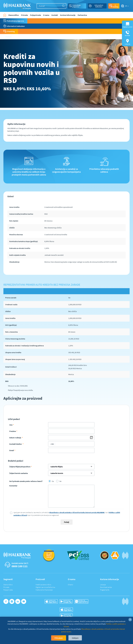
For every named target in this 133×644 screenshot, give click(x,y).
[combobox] (71, 467)
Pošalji (67, 522)
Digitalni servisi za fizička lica (45, 587)
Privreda (6, 587)
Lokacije (103, 585)
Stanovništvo (8, 585)
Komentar (13, 486)
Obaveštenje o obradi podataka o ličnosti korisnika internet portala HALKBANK (77, 512)
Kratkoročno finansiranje (44, 590)
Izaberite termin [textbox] (57, 473)
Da (51, 481)
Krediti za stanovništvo (43, 585)
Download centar (106, 587)
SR (126, 6)
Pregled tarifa (105, 590)
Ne (59, 481)
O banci (70, 585)
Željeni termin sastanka (19, 473)
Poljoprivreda (8, 590)
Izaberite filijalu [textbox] (57, 467)
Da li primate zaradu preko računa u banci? (26, 481)
